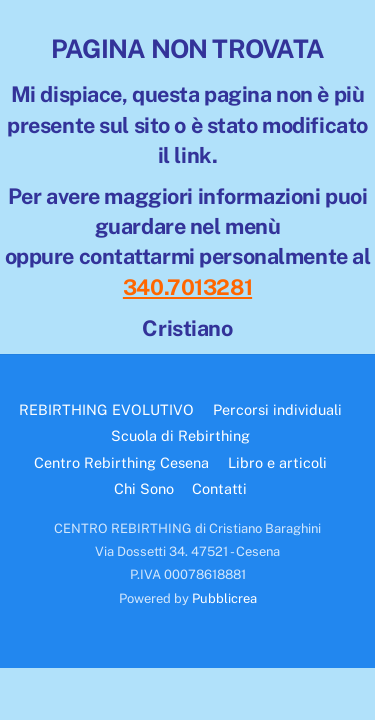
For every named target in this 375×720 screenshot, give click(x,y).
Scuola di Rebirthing (180, 435)
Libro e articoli (277, 462)
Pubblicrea (224, 598)
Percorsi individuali (277, 409)
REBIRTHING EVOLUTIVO (106, 409)
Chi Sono (144, 488)
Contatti (219, 488)
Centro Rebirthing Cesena (121, 462)
